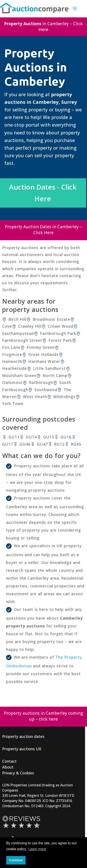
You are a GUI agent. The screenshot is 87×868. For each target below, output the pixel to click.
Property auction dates (23, 737)
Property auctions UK (22, 749)
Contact (9, 761)
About (8, 767)
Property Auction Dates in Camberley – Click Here (43, 230)
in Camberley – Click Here (43, 27)
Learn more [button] (37, 849)
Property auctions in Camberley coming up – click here (43, 716)
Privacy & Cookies (18, 773)
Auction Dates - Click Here (43, 193)
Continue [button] (16, 860)
